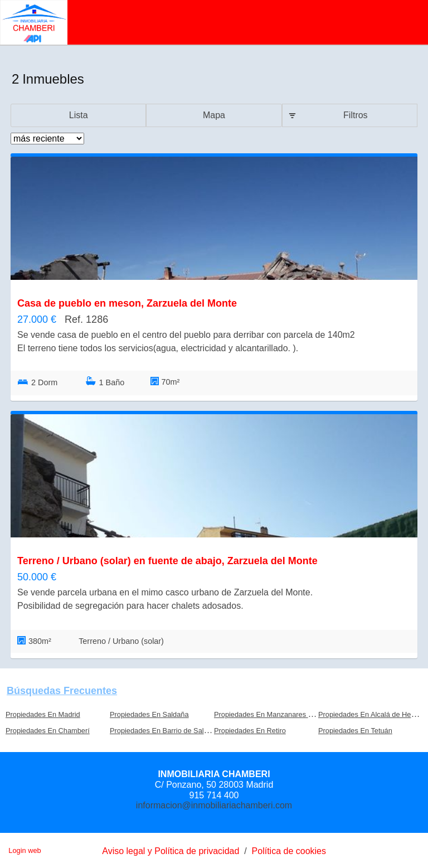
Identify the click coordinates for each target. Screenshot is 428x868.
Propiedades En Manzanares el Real (272, 714)
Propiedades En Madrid (43, 714)
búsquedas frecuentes (62, 691)
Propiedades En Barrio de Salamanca (169, 731)
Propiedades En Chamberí (48, 731)
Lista (79, 115)
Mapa (214, 115)
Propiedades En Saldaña (149, 714)
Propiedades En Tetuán (355, 731)
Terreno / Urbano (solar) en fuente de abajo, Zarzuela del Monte (167, 561)
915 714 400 (214, 795)
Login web (25, 850)
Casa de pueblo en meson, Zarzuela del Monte (127, 303)
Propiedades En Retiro (250, 731)
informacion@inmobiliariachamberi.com (214, 805)
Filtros (356, 115)
